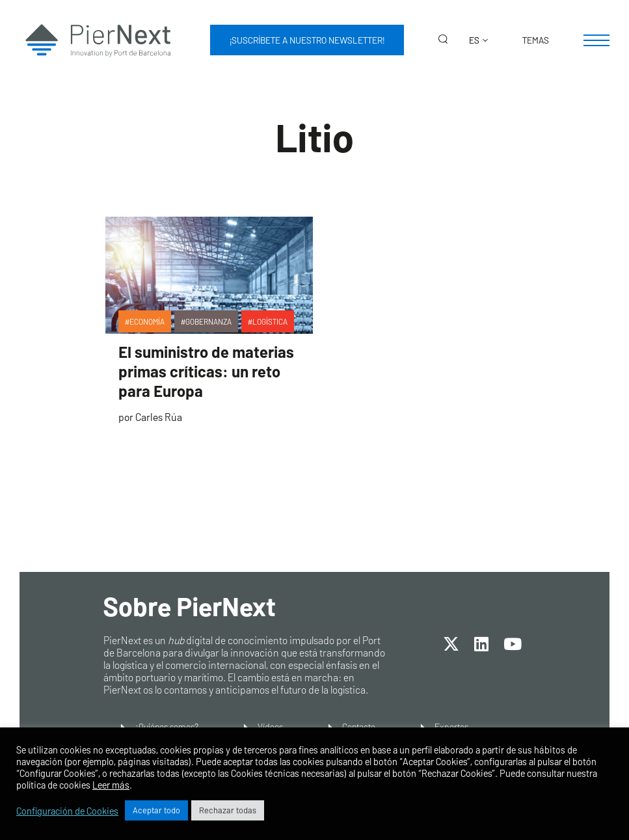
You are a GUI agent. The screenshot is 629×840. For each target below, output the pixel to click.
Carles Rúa (159, 417)
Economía (147, 321)
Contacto (359, 726)
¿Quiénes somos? (167, 726)
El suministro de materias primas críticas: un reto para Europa (206, 371)
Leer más (111, 785)
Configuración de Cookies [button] (67, 811)
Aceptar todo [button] (156, 810)
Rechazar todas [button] (228, 810)
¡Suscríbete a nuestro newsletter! (307, 40)
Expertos (451, 726)
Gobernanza (208, 321)
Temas (536, 40)
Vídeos (270, 726)
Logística (270, 321)
